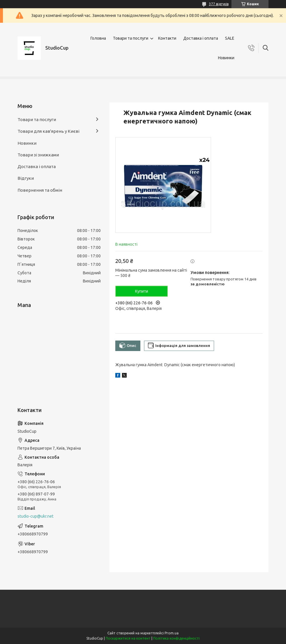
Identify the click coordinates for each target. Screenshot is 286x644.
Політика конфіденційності (176, 638)
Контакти (167, 38)
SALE (230, 38)
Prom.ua (172, 633)
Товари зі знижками (38, 155)
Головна (98, 38)
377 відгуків (219, 4)
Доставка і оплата (201, 38)
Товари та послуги (131, 38)
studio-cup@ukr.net (35, 516)
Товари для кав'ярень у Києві (48, 131)
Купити (142, 291)
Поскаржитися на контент (128, 638)
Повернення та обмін (40, 190)
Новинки (226, 58)
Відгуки (26, 178)
